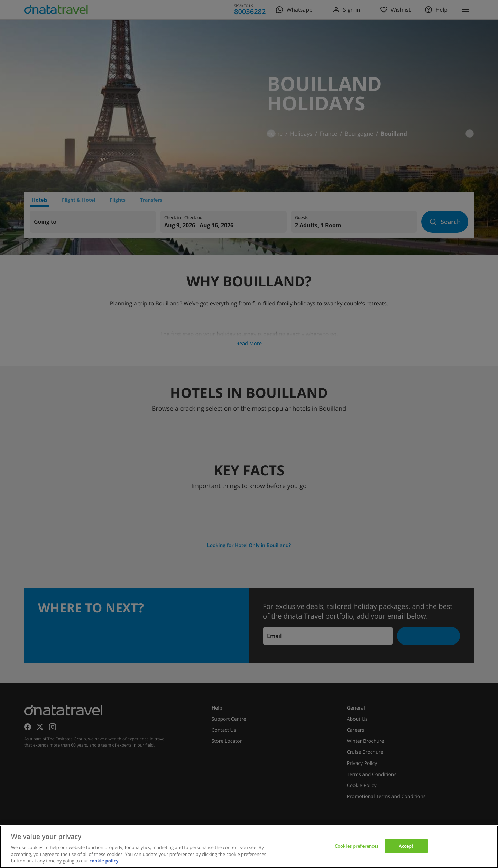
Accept (406, 846)
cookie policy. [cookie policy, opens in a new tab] (105, 861)
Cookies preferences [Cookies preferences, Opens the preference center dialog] (357, 846)
